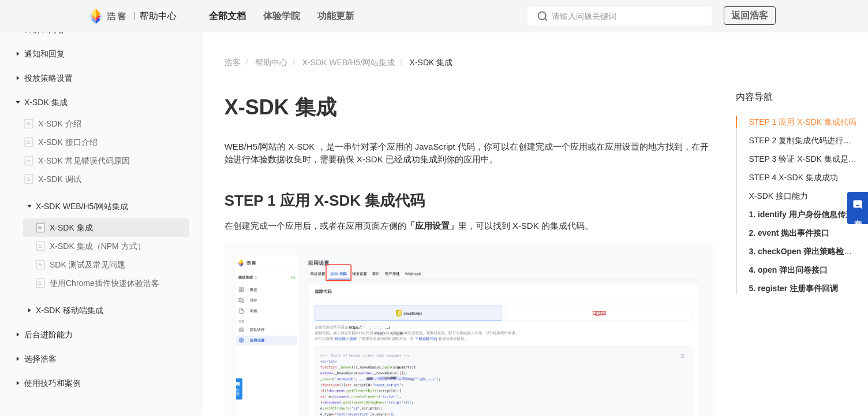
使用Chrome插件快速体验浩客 (104, 283)
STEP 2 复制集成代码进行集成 (803, 140)
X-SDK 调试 (60, 179)
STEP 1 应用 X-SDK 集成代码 (802, 122)
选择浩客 (40, 359)
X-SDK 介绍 (60, 124)
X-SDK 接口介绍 (68, 142)
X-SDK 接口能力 (778, 196)
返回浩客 (750, 15)
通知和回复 (44, 54)
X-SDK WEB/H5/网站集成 (82, 206)
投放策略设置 (48, 78)
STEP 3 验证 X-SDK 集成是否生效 (803, 159)
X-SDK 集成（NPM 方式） (98, 246)
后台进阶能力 (48, 335)
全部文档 (227, 16)
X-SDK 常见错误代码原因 (84, 161)
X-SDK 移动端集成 (70, 310)
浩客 (233, 62)
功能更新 (336, 16)
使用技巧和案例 (53, 383)
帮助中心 (271, 62)
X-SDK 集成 (46, 102)
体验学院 (282, 16)
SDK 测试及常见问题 (87, 265)
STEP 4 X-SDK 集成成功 (793, 177)
